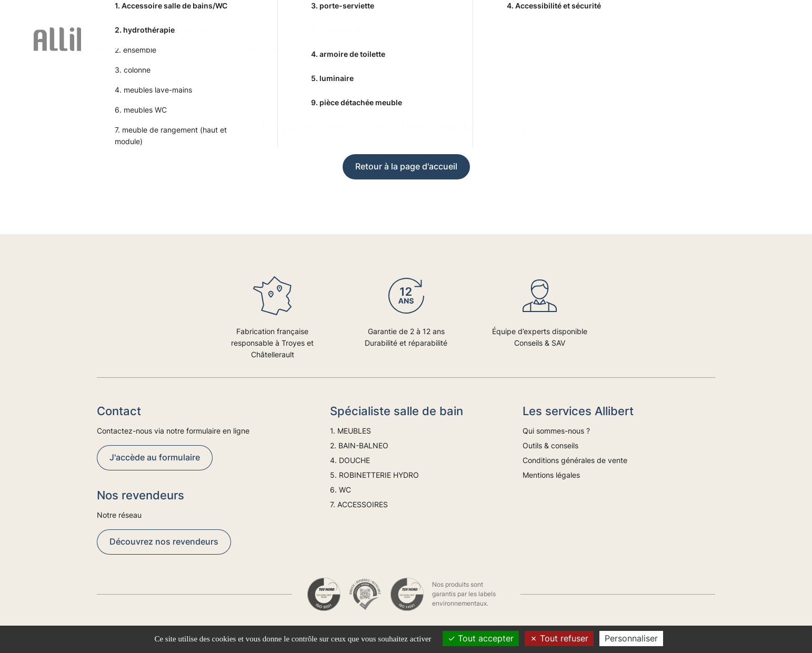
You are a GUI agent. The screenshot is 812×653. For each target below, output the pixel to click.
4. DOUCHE (340, 48)
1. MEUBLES (193, 48)
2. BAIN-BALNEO (267, 48)
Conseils (656, 48)
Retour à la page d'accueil (406, 166)
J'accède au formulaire (155, 457)
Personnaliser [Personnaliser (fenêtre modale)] (631, 638)
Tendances (711, 48)
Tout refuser (559, 638)
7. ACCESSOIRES (572, 48)
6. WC (510, 48)
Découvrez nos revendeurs (164, 541)
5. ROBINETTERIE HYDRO (431, 48)
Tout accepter (481, 638)
